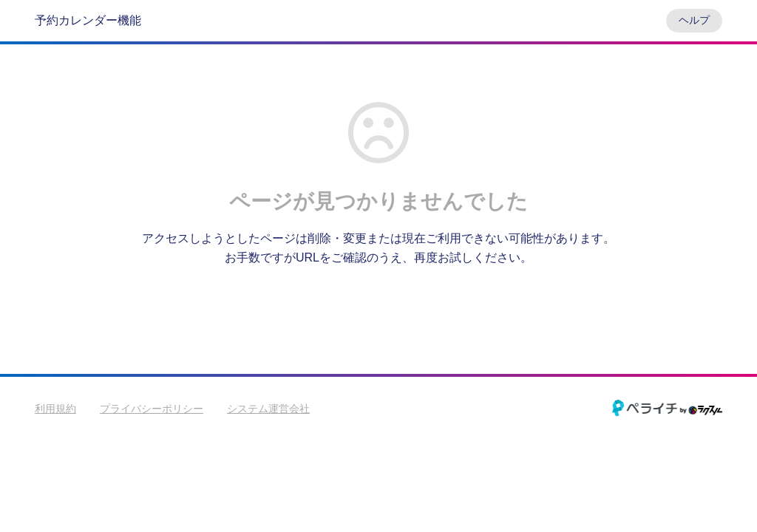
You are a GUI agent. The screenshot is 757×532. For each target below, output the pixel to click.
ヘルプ (694, 20)
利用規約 (55, 409)
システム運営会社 (268, 409)
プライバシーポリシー (152, 409)
